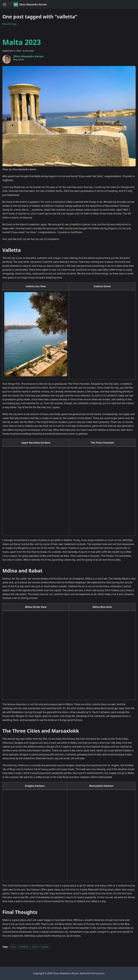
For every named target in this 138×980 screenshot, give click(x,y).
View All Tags (9, 24)
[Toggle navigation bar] (5, 4)
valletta (45, 947)
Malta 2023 (22, 42)
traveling (24, 947)
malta (35, 947)
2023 (13, 947)
